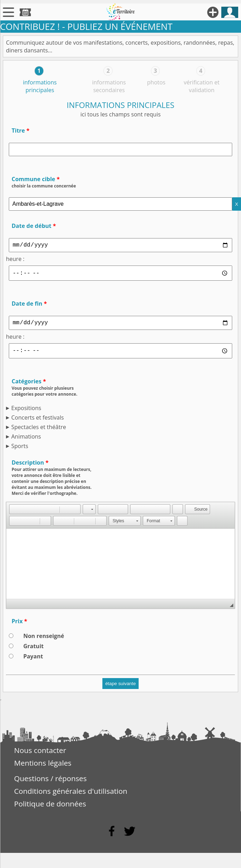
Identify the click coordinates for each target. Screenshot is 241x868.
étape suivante (120, 687)
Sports (20, 449)
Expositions (26, 411)
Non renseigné (44, 639)
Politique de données (50, 807)
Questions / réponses (50, 782)
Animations (26, 440)
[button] (14, 513)
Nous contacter (40, 754)
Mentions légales (43, 766)
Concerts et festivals (37, 421)
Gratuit (33, 650)
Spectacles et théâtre (39, 430)
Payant (33, 660)
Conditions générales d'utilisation (71, 794)
